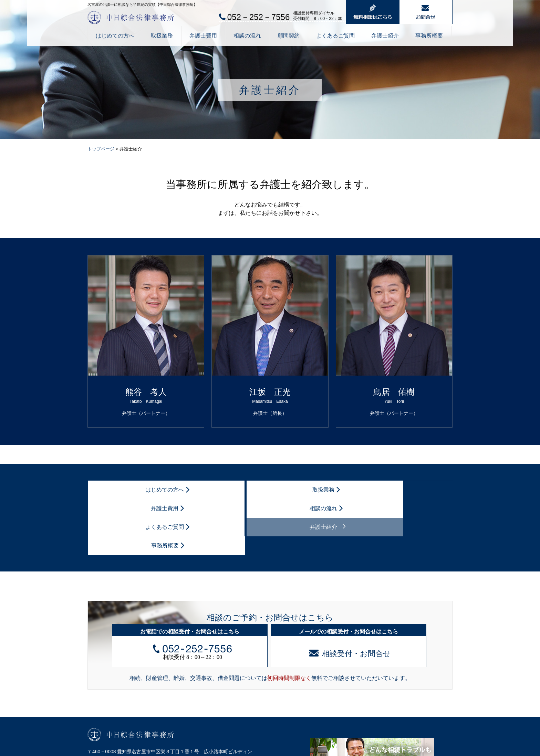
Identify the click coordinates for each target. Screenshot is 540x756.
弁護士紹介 (385, 36)
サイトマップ (135, 749)
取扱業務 (162, 36)
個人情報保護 (100, 749)
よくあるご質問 (335, 36)
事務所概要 (429, 36)
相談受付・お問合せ (350, 598)
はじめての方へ (115, 36)
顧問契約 (289, 36)
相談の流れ (247, 36)
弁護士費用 (203, 36)
